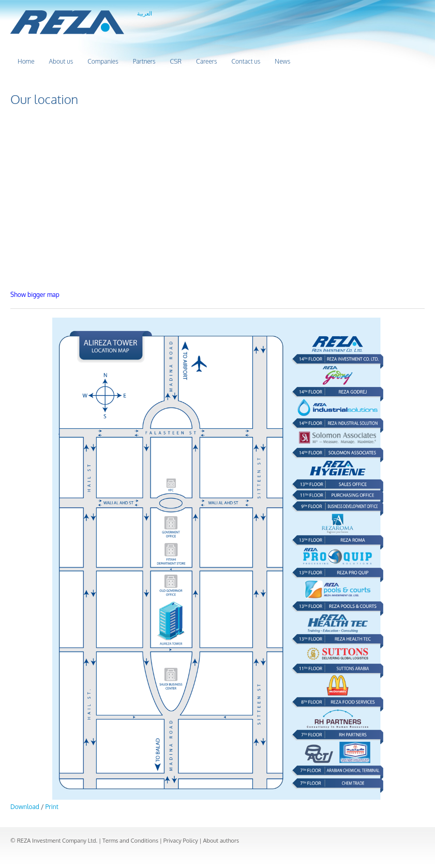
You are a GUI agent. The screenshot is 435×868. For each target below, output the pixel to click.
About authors (221, 841)
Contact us (246, 61)
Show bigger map (35, 295)
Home (26, 61)
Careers (206, 61)
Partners (144, 61)
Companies (103, 61)
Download (25, 807)
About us (61, 61)
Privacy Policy (181, 841)
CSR (176, 61)
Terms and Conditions (130, 841)
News (282, 61)
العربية (145, 13)
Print (52, 807)
